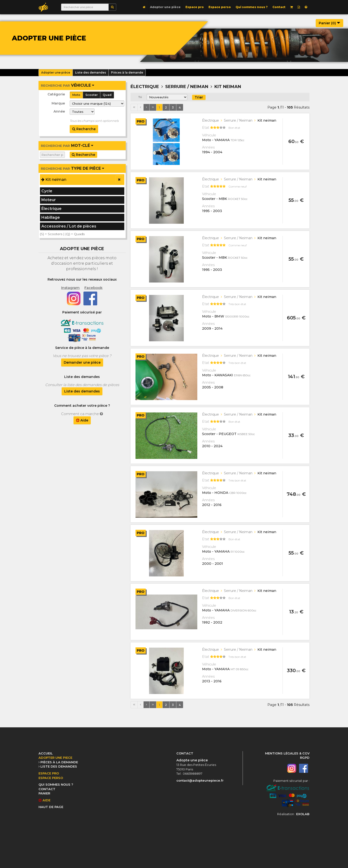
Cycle (47, 191)
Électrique (51, 209)
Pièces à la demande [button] (127, 72)
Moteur (49, 200)
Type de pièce (72, 168)
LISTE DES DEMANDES (59, 766)
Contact (279, 7)
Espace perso (220, 7)
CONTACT (47, 789)
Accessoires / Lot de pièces (69, 226)
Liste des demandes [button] (91, 72)
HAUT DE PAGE (51, 807)
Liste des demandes (82, 391)
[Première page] (134, 107)
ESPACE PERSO (51, 778)
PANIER (44, 793)
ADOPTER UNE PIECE (55, 758)
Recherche (84, 129)
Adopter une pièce (165, 7)
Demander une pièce (82, 362)
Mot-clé (67, 146)
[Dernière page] (153, 107)
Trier (199, 97)
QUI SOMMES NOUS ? (56, 784)
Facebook (93, 288)
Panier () (329, 23)
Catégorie (56, 94)
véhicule (68, 85)
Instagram (70, 288)
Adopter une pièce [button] (56, 72)
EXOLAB (303, 814)
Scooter (92, 95)
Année (59, 111)
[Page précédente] (140, 107)
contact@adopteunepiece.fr (200, 780)
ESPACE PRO (49, 773)
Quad (107, 95)
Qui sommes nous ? (252, 7)
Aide (82, 420)
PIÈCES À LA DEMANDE (59, 762)
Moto (76, 95)
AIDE (44, 800)
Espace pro (195, 7)
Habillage (51, 217)
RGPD (305, 758)
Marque (58, 103)
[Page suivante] (146, 107)
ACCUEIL (46, 753)
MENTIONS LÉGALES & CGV (287, 753)
